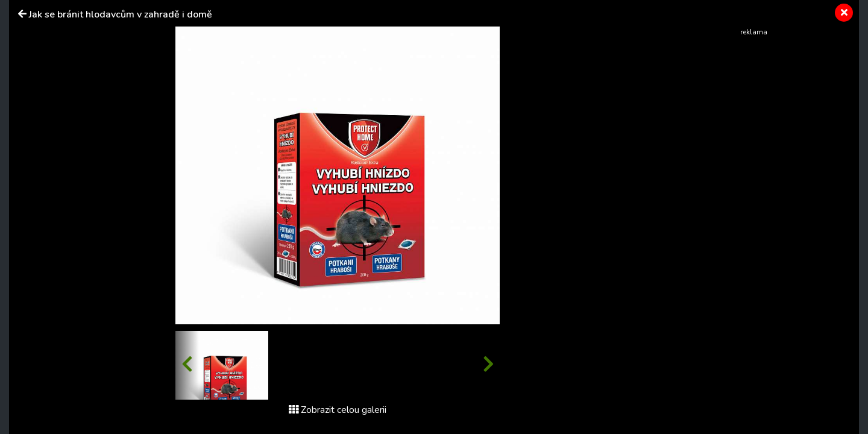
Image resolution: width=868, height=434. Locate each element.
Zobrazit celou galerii (338, 410)
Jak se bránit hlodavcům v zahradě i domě (121, 14)
